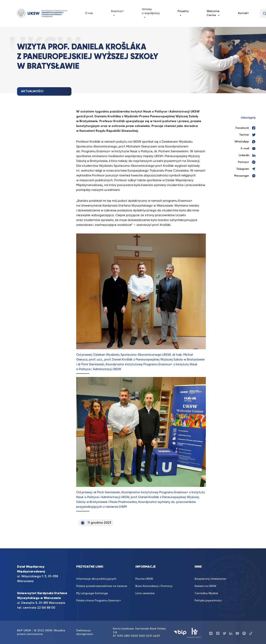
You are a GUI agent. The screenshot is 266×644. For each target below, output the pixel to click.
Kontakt (243, 13)
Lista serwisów (145, 593)
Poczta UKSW (144, 579)
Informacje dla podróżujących (96, 579)
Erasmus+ (117, 14)
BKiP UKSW (24, 631)
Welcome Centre (213, 14)
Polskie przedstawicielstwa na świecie (102, 586)
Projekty (183, 14)
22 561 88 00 (46, 608)
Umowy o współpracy (151, 14)
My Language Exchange (92, 593)
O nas (89, 13)
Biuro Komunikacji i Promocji (154, 586)
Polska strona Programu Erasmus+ (99, 601)
